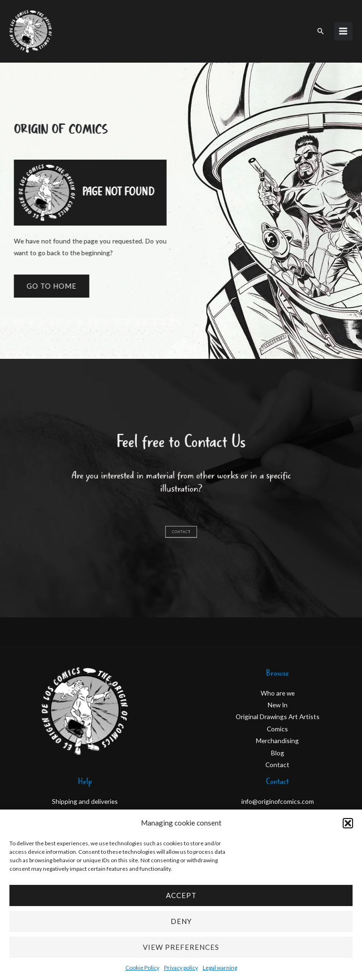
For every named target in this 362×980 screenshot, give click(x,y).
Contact (277, 765)
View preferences (181, 947)
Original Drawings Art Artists (278, 717)
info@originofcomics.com (278, 801)
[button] (348, 823)
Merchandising (277, 741)
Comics (277, 729)
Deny (181, 921)
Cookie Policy (142, 968)
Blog (278, 753)
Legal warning (220, 968)
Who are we (278, 693)
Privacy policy (181, 968)
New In (278, 705)
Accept (181, 895)
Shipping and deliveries (85, 801)
